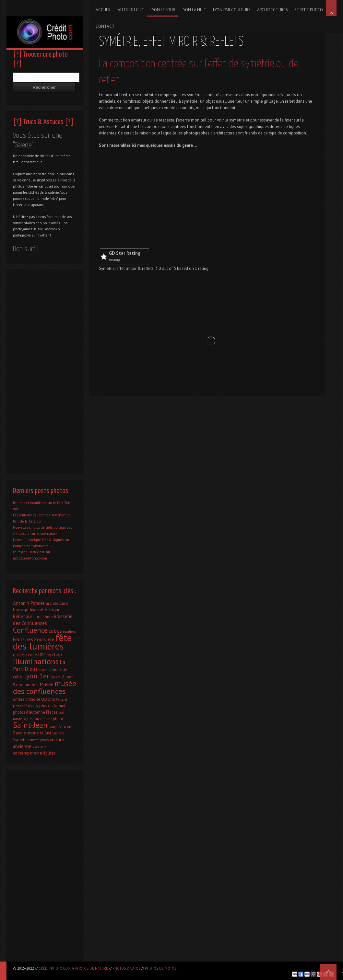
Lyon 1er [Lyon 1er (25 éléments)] (36, 676)
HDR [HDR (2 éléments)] (42, 655)
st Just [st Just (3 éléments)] (46, 733)
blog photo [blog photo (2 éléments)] (43, 617)
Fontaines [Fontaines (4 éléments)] (23, 639)
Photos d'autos (126, 968)
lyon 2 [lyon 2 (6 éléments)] (57, 676)
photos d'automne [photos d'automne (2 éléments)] (29, 712)
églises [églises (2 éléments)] (49, 753)
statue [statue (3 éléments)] (33, 733)
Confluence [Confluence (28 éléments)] (30, 630)
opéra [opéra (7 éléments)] (48, 699)
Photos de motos (161, 968)
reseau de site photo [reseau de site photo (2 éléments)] (45, 719)
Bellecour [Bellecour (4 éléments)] (23, 616)
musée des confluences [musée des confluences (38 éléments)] (45, 687)
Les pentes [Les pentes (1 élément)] (44, 670)
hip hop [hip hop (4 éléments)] (54, 655)
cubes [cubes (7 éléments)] (55, 631)
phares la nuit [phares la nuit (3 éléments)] (52, 706)
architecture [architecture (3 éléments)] (57, 603)
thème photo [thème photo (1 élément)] (39, 740)
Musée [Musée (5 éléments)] (47, 684)
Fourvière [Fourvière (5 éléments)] (44, 639)
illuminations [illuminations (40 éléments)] (36, 661)
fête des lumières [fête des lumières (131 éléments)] (42, 642)
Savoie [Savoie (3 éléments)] (20, 733)
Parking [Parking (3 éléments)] (31, 706)
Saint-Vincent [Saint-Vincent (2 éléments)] (61, 726)
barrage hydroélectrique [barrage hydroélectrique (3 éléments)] (37, 610)
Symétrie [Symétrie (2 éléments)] (21, 740)
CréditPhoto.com (55, 968)
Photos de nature (92, 968)
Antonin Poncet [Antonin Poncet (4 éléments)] (29, 603)
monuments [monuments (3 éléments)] (27, 685)
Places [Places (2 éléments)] (52, 712)
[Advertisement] (207, 200)
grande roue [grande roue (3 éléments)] (25, 655)
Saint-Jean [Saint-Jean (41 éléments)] (30, 725)
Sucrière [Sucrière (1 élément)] (58, 733)
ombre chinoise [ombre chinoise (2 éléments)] (27, 699)
